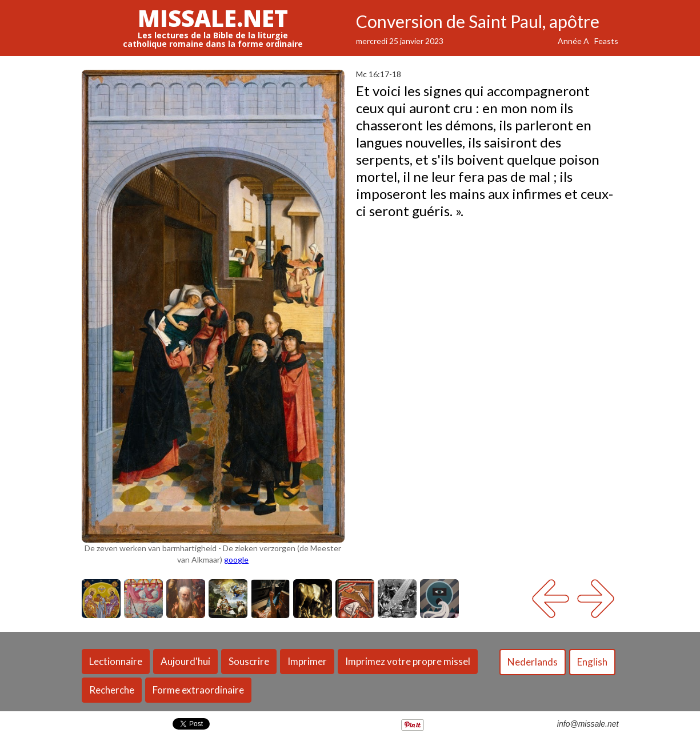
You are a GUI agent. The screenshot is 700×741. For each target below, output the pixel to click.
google (236, 559)
